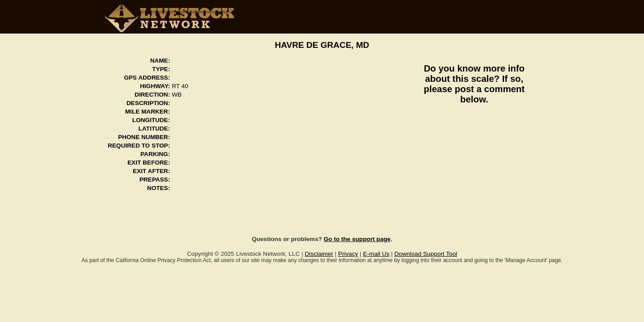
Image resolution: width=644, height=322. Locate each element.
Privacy (348, 254)
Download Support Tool (426, 254)
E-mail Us (376, 254)
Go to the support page (357, 239)
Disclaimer (319, 254)
